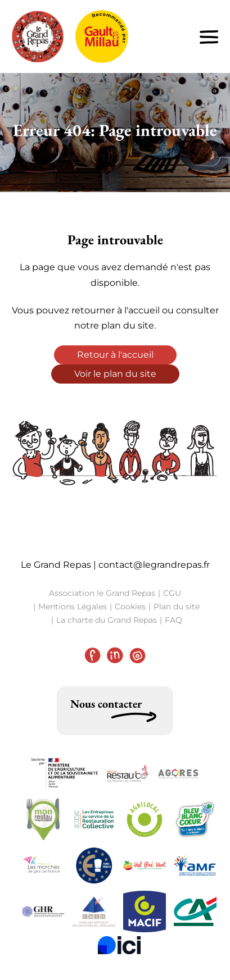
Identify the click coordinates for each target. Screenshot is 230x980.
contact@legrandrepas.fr (154, 565)
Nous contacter (106, 704)
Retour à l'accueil (115, 355)
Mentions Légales (73, 607)
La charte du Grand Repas (107, 620)
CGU (172, 593)
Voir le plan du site (115, 374)
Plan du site (177, 607)
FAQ (173, 620)
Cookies (130, 607)
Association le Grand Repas (102, 593)
